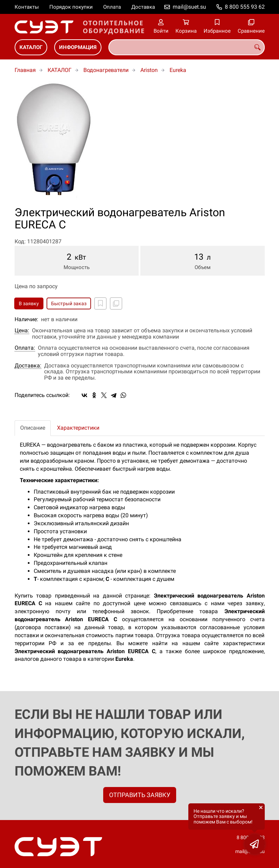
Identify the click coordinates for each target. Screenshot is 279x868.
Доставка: (28, 366)
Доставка (143, 7)
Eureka (178, 70)
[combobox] (187, 47)
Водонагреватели (106, 70)
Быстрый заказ (69, 303)
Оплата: (25, 348)
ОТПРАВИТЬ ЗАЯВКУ (140, 795)
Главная (25, 70)
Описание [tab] (33, 428)
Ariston (149, 70)
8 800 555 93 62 (245, 7)
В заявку (29, 303)
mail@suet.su (189, 7)
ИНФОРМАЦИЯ (78, 47)
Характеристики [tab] (78, 428)
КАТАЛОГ (31, 47)
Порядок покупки (71, 7)
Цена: (22, 331)
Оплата (112, 7)
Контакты (27, 7)
